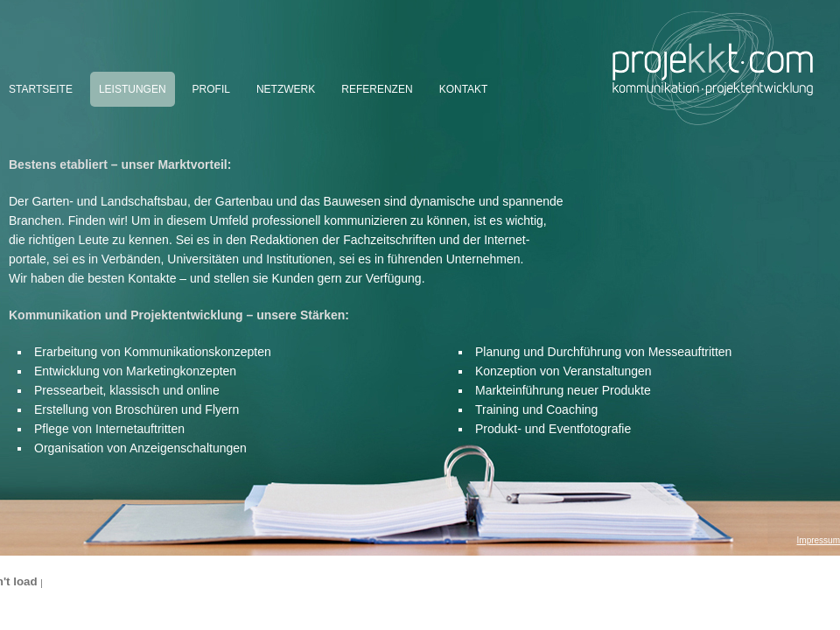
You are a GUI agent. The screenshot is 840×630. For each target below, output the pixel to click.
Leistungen (133, 89)
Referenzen (377, 89)
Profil (211, 89)
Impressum (819, 540)
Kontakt (464, 89)
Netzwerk (286, 89)
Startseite (41, 89)
